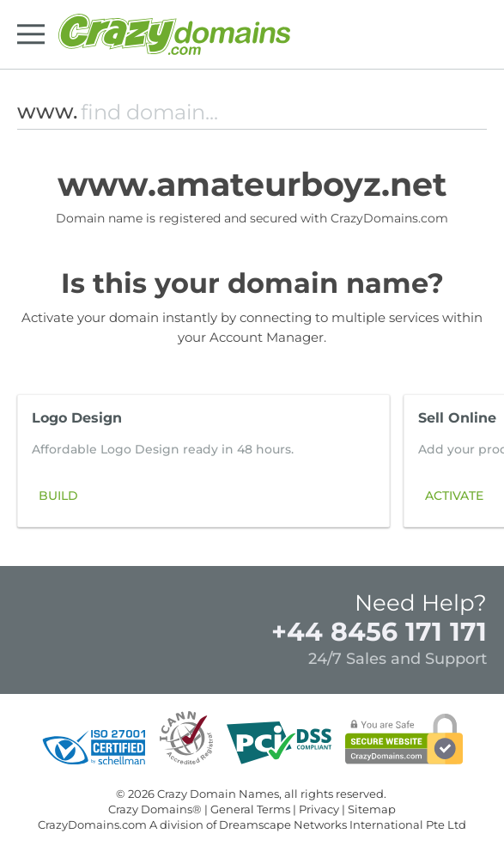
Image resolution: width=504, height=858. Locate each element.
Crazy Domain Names (218, 794)
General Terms (250, 809)
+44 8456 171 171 (379, 632)
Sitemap (372, 809)
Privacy (319, 809)
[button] (465, 465)
